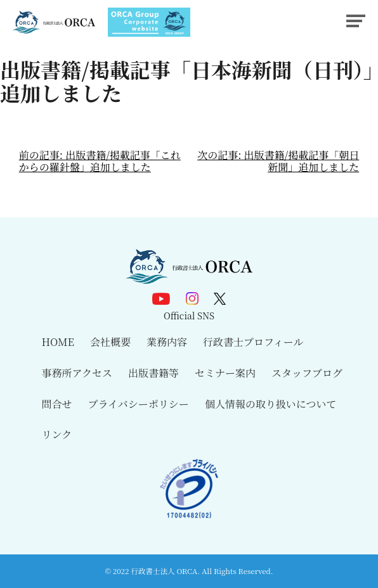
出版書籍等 (153, 373)
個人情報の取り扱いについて (271, 404)
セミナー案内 (225, 373)
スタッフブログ (307, 373)
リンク (57, 434)
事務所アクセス (77, 373)
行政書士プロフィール (253, 342)
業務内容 (167, 342)
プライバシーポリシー (139, 404)
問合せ (57, 404)
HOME (58, 342)
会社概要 (110, 342)
